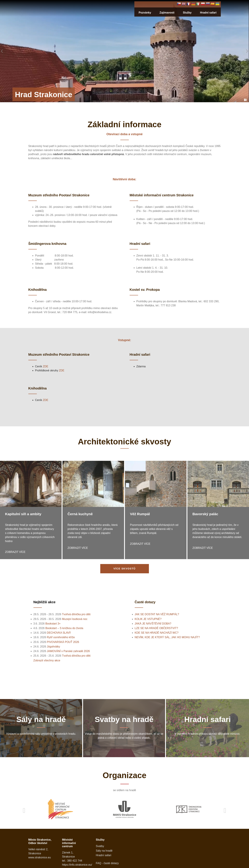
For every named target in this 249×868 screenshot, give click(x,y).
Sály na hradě (104, 849)
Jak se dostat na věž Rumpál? (157, 614)
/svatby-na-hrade (124, 727)
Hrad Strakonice (43, 95)
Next (225, 809)
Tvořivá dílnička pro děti (76, 614)
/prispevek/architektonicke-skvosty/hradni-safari (207, 727)
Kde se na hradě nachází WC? (157, 633)
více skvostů (124, 569)
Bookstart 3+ (53, 624)
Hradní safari (208, 13)
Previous (24, 809)
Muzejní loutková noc (75, 619)
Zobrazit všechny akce (47, 660)
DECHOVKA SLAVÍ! (59, 633)
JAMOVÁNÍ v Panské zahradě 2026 (68, 651)
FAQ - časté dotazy (107, 862)
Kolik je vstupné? (148, 619)
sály (41, 727)
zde (46, 366)
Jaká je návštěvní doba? (153, 624)
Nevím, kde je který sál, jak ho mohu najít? (167, 637)
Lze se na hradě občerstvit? (156, 628)
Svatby (100, 845)
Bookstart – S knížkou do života (64, 628)
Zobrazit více (15, 552)
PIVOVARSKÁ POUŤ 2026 (63, 642)
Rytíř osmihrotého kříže (61, 637)
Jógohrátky (54, 647)
